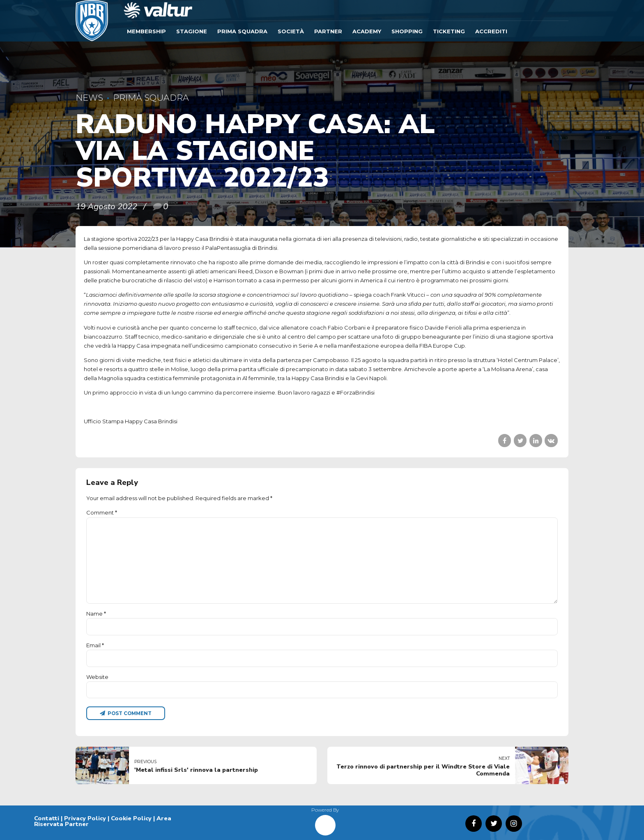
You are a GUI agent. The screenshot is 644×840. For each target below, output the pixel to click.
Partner (328, 31)
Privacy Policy (85, 818)
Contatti (47, 818)
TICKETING (449, 31)
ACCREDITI (491, 31)
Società (291, 31)
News (89, 98)
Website (97, 677)
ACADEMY (367, 31)
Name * (96, 614)
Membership (146, 31)
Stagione (192, 31)
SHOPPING (407, 31)
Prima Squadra (242, 31)
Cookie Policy (131, 818)
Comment (102, 512)
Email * (95, 645)
